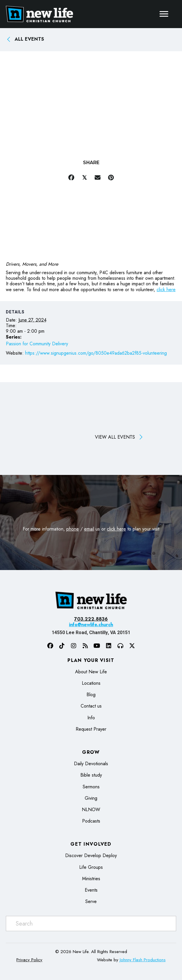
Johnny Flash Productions (143, 960)
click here (166, 290)
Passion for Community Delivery (37, 344)
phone (73, 529)
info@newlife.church (91, 625)
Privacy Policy (29, 960)
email (89, 529)
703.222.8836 (91, 619)
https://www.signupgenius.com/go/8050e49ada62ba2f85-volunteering (96, 353)
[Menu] (164, 14)
